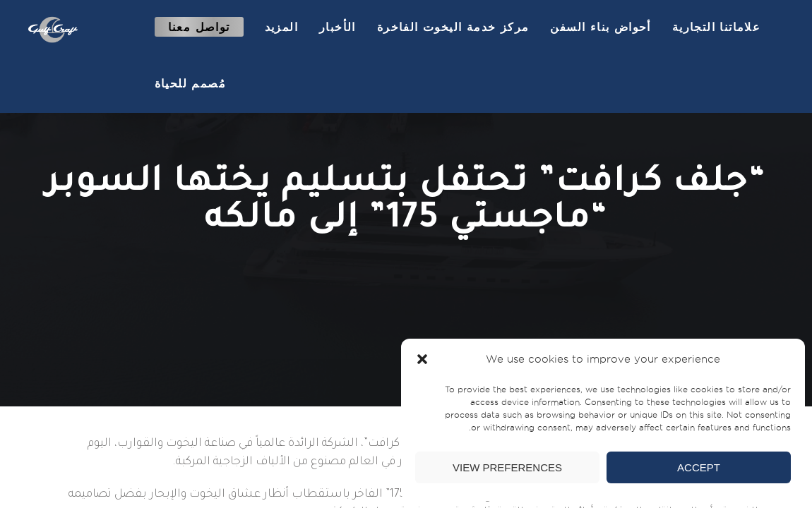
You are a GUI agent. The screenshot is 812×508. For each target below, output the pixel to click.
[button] (422, 359)
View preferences (507, 467)
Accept (699, 467)
